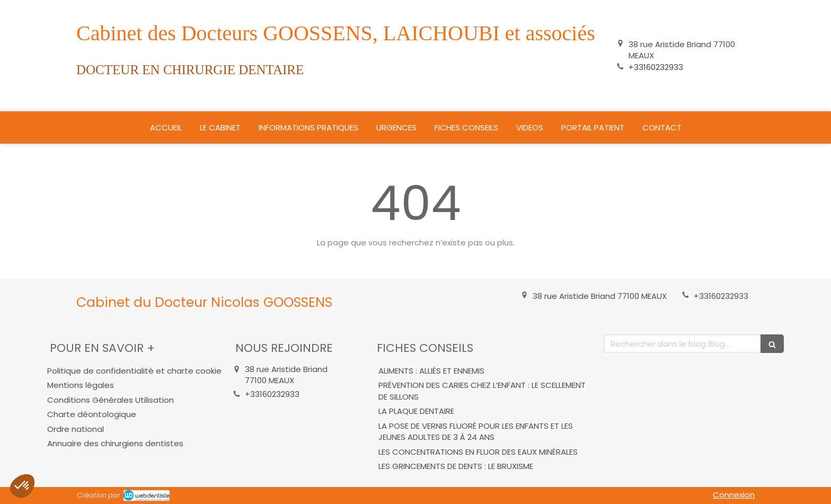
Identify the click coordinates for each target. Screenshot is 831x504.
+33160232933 (656, 67)
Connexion (734, 495)
